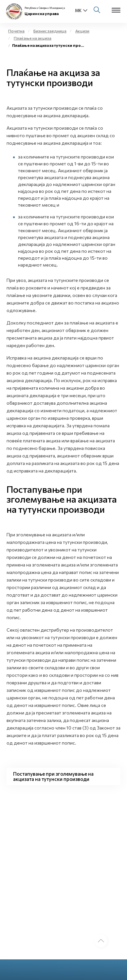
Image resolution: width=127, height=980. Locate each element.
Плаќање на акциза (33, 38)
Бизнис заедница (50, 31)
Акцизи (82, 31)
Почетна (16, 31)
